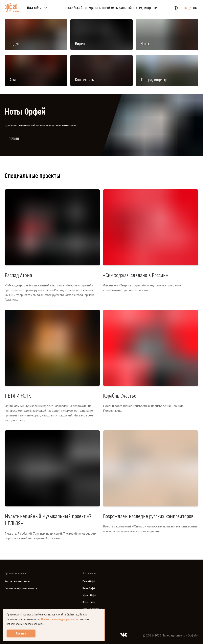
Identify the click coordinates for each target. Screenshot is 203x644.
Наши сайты (38, 8)
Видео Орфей (89, 588)
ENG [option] (195, 8)
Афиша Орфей (90, 595)
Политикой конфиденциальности (60, 619)
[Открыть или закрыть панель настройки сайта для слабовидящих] (176, 8)
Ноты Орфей (89, 602)
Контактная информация (18, 581)
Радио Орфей (89, 581)
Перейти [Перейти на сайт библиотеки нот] (16, 138)
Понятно (21, 633)
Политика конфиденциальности (21, 588)
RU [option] (186, 8)
